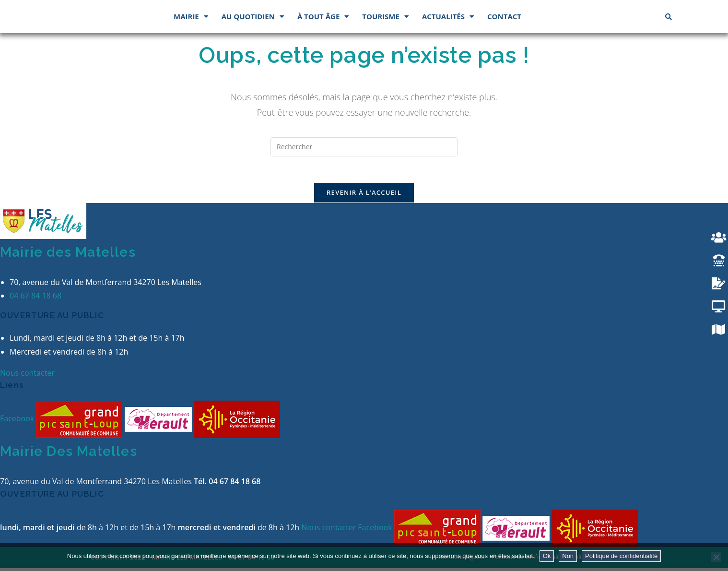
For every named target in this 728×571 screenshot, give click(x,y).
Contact (504, 16)
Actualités (448, 17)
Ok (547, 556)
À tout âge (323, 17)
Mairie (191, 17)
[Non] (716, 557)
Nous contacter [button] (27, 375)
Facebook (18, 421)
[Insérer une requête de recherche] (364, 147)
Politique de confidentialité (621, 556)
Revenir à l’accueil (364, 195)
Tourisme (385, 17)
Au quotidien (253, 17)
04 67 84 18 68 (35, 298)
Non (568, 556)
